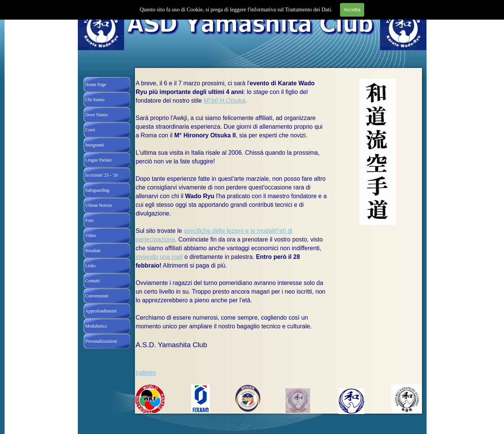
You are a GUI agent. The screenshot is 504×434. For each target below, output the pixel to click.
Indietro (146, 373)
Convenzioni (97, 296)
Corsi (90, 130)
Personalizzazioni (101, 341)
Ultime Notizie (99, 205)
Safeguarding (97, 190)
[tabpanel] (231, 232)
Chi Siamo (95, 100)
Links (90, 266)
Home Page (96, 85)
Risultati (93, 251)
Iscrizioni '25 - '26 (102, 175)
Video (91, 235)
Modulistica (96, 326)
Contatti (93, 281)
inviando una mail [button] (159, 257)
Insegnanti (95, 145)
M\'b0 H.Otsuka (224, 101)
